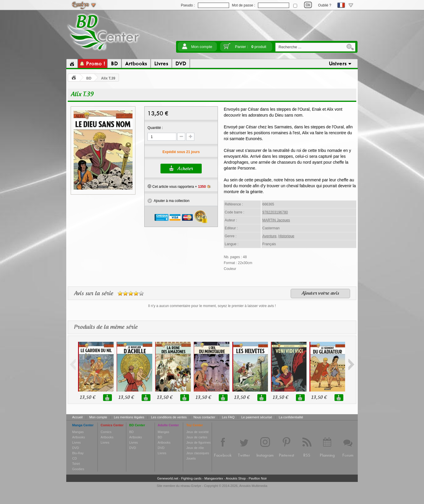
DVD (76, 448)
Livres (76, 442)
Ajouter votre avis (320, 294)
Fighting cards (191, 478)
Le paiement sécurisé (257, 417)
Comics (106, 432)
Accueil (77, 417)
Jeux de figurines (198, 442)
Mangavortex (214, 478)
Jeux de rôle (195, 448)
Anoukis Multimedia (253, 486)
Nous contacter (204, 417)
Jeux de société (197, 432)
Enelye (196, 486)
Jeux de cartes (197, 437)
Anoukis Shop (236, 478)
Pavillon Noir (258, 478)
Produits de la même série (106, 327)
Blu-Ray (78, 453)
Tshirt (76, 464)
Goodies (78, 469)
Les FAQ (228, 417)
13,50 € (87, 398)
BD (89, 78)
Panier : (251, 47)
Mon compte (202, 47)
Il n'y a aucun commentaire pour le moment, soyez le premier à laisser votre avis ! (212, 306)
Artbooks (78, 437)
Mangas (78, 432)
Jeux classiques (198, 453)
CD (74, 458)
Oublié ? (325, 5)
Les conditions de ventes (169, 417)
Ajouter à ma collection (168, 201)
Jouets (191, 458)
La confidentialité (291, 417)
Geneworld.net (168, 478)
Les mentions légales (129, 417)
